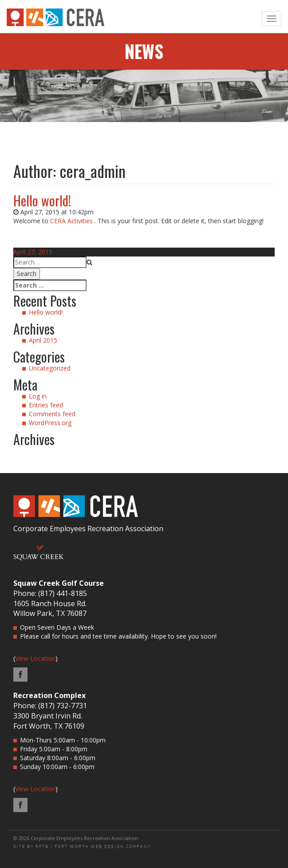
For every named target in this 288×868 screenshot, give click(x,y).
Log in (38, 396)
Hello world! (42, 200)
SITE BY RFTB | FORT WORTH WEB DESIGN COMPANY (82, 847)
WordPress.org (50, 423)
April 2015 (43, 340)
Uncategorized (50, 368)
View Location (35, 658)
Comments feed (52, 414)
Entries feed (46, 405)
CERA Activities (71, 221)
